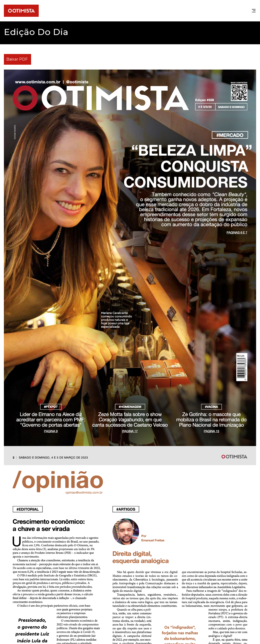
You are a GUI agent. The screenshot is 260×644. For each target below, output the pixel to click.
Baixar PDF (17, 59)
